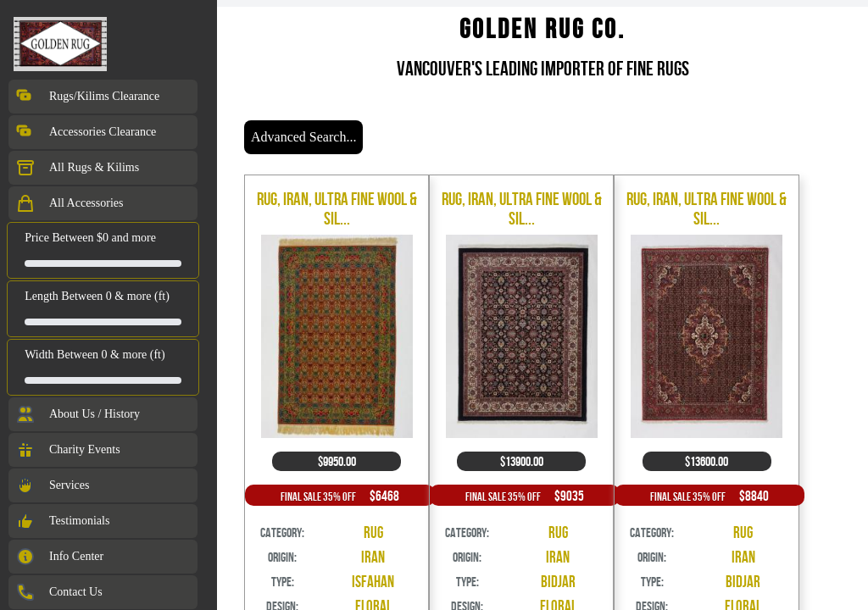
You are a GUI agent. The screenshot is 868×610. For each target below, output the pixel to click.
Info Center (59, 557)
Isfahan (373, 582)
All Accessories (69, 203)
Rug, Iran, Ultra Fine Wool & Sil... (337, 208)
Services (52, 485)
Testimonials (62, 521)
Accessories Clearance (86, 132)
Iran (373, 557)
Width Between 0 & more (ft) (95, 355)
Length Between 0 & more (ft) (97, 296)
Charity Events (68, 450)
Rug (373, 532)
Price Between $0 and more (90, 238)
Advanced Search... (303, 137)
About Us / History (78, 414)
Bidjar (558, 582)
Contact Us (59, 592)
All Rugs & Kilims (77, 168)
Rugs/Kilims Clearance (87, 97)
